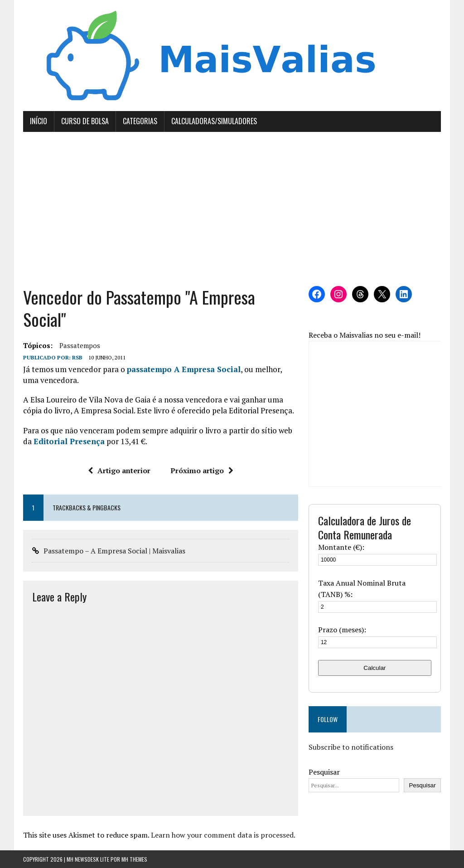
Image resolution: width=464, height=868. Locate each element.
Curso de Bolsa (85, 121)
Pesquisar (324, 772)
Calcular (375, 668)
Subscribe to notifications (351, 747)
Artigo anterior (119, 470)
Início (39, 121)
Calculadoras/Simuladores (214, 121)
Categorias (140, 121)
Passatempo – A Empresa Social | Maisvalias (114, 551)
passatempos (80, 345)
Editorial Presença (69, 441)
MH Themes (134, 859)
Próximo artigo (202, 470)
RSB (77, 357)
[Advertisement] (232, 209)
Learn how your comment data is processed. (223, 835)
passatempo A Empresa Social (184, 369)
